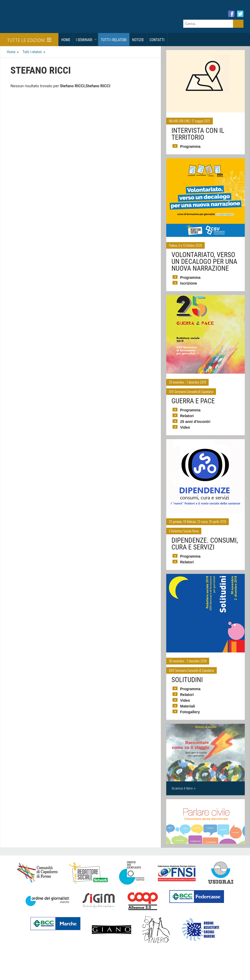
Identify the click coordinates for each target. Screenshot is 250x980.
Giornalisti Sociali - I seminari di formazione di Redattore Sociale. (51, 22)
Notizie (138, 40)
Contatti (157, 40)
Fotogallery (190, 712)
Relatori (187, 416)
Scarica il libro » (184, 788)
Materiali (188, 706)
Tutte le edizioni (29, 40)
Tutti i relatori (114, 40)
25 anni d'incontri (195, 422)
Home (66, 40)
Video (185, 427)
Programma (190, 146)
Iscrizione (189, 283)
